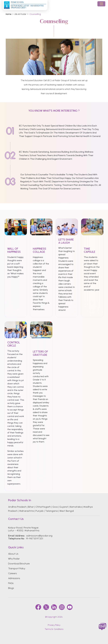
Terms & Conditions (54, 629)
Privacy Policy (54, 625)
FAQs (11, 583)
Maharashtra (27, 511)
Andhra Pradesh (17, 507)
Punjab (39, 511)
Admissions (14, 578)
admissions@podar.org (39, 536)
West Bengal (67, 511)
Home (9, 14)
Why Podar (14, 559)
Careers (12, 573)
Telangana (51, 511)
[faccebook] (38, 607)
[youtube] (70, 607)
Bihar (31, 507)
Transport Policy (17, 568)
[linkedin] (54, 607)
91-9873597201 (35, 539)
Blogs (11, 588)
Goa (55, 507)
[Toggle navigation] (101, 4)
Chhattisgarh (43, 507)
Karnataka (76, 507)
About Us (13, 554)
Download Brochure (19, 564)
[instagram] (62, 607)
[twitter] (46, 607)
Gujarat (64, 507)
